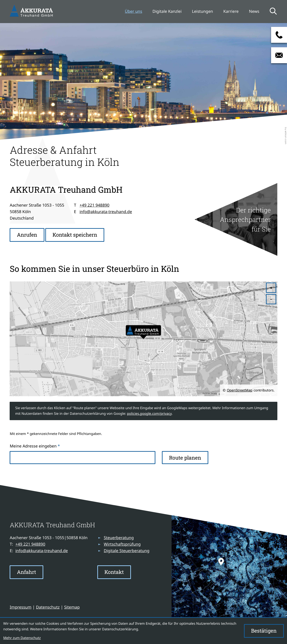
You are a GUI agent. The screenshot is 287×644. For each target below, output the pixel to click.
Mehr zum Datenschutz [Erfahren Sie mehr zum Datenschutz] (22, 638)
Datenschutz (48, 607)
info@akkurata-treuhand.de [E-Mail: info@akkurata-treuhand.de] (106, 212)
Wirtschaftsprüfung (122, 544)
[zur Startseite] (32, 11)
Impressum (21, 607)
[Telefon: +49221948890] (30, 544)
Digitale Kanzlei (167, 11)
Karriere (231, 11)
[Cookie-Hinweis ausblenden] (264, 631)
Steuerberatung (119, 538)
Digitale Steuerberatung (127, 551)
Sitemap (72, 607)
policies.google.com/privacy (149, 414)
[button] (279, 35)
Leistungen (202, 11)
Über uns (134, 11)
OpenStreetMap (239, 390)
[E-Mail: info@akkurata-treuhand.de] (279, 55)
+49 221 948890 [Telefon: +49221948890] (95, 205)
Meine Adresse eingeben (35, 446)
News (254, 11)
